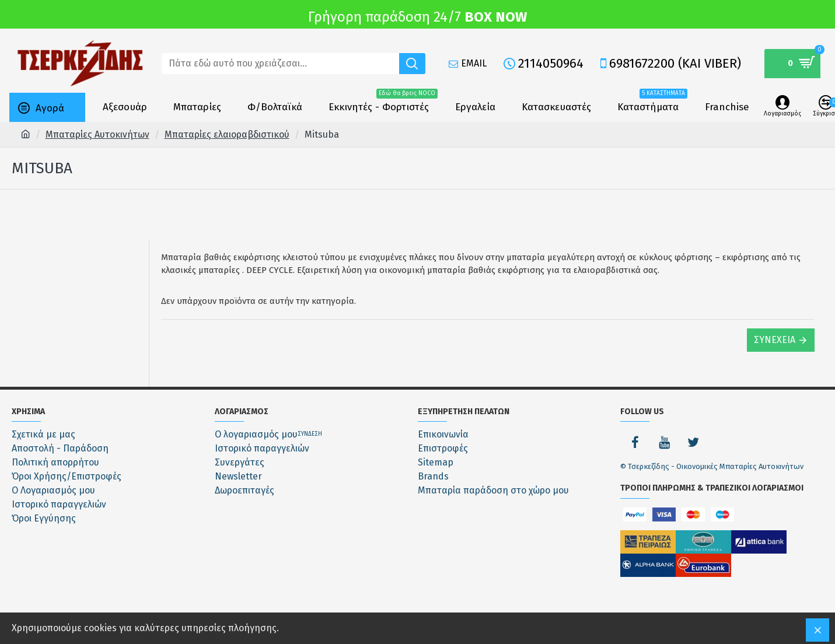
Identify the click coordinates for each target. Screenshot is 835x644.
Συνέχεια (775, 340)
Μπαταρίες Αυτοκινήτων (97, 134)
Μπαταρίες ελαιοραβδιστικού (227, 134)
